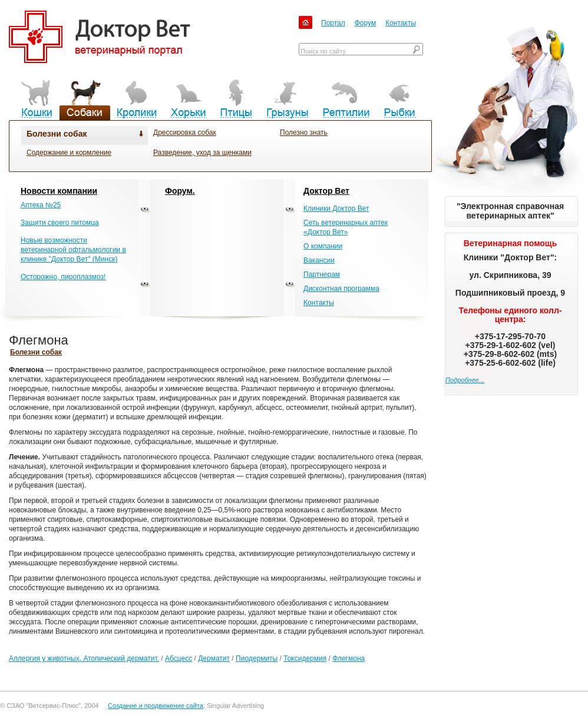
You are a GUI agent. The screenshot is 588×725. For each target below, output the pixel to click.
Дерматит (214, 658)
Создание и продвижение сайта (156, 706)
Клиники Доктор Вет (336, 208)
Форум (365, 23)
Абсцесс (179, 658)
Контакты (401, 23)
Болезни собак (57, 134)
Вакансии (319, 260)
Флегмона (348, 658)
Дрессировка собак (185, 133)
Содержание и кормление (69, 153)
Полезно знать (304, 133)
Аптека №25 (41, 205)
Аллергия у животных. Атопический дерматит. (84, 658)
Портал (333, 23)
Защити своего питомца (60, 223)
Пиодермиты (257, 658)
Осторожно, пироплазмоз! (63, 277)
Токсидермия (305, 658)
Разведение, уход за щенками (202, 153)
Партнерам (322, 274)
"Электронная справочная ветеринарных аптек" (510, 211)
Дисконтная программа (341, 289)
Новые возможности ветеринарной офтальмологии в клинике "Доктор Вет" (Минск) (73, 250)
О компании (323, 246)
